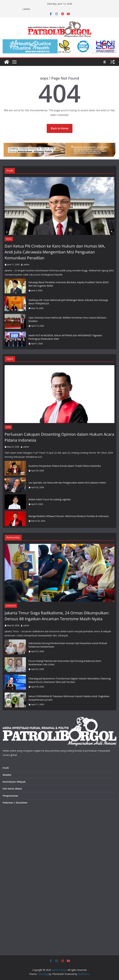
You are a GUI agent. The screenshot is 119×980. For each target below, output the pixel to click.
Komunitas (11, 606)
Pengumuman (10, 796)
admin (26, 265)
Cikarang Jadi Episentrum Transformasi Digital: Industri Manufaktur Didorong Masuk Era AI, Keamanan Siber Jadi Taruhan (70, 680)
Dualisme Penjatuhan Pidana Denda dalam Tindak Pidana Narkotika (65, 466)
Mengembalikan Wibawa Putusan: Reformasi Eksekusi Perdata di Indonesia (69, 516)
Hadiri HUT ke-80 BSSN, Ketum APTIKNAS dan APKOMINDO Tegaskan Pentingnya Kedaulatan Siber (65, 337)
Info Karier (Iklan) (12, 789)
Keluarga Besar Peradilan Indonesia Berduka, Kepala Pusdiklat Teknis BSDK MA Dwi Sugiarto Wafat (69, 284)
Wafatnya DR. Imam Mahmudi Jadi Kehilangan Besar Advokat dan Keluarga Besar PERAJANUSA (68, 302)
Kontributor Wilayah (14, 782)
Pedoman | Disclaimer (15, 803)
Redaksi (7, 775)
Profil (9, 239)
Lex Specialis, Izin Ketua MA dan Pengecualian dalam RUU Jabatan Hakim (67, 483)
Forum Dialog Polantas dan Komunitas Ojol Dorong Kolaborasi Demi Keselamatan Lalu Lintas (65, 663)
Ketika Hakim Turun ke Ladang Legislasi (50, 499)
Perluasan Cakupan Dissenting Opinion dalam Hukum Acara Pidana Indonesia (59, 437)
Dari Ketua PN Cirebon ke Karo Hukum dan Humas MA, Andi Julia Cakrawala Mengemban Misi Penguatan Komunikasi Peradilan (55, 252)
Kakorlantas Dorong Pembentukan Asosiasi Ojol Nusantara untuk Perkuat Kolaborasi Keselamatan (68, 645)
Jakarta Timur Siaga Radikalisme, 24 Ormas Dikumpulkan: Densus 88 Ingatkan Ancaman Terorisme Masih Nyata (57, 616)
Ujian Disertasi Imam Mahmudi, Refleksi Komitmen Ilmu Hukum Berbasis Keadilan (67, 319)
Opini (8, 427)
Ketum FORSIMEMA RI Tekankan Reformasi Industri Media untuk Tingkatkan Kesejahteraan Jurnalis (69, 698)
